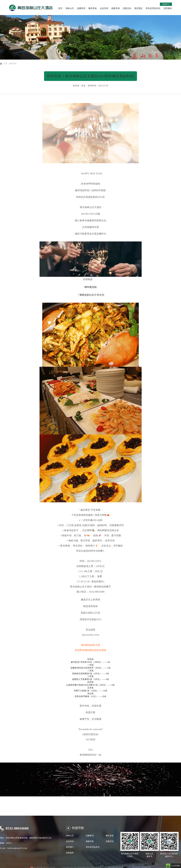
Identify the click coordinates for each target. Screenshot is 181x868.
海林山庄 (70, 8)
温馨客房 (81, 8)
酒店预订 (70, 847)
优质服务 (168, 8)
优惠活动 (127, 8)
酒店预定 (138, 8)
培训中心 (166, 4)
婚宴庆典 (116, 8)
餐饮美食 (93, 8)
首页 (60, 8)
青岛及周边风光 (153, 8)
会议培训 (104, 8)
